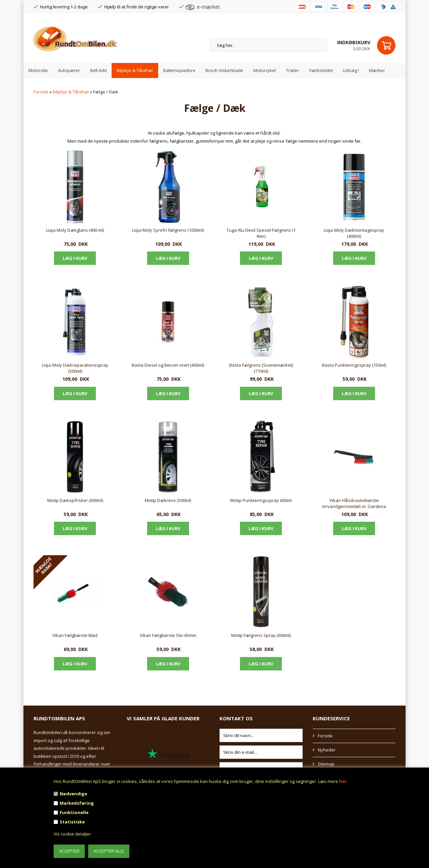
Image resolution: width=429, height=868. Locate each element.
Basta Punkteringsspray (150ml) (354, 365)
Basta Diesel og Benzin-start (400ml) (168, 365)
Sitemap (326, 764)
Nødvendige (73, 794)
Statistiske (72, 822)
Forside (41, 92)
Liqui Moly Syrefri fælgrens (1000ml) (168, 230)
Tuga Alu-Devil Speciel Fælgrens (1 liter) (261, 233)
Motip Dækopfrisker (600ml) (75, 500)
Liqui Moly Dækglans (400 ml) (75, 230)
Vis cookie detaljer (72, 834)
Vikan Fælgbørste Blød (75, 635)
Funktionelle (74, 812)
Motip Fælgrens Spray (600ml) (261, 635)
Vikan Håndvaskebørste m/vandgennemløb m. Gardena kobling (354, 504)
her (343, 781)
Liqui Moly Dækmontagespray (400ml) (354, 233)
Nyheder (327, 750)
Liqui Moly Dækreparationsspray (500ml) (75, 368)
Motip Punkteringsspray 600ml (261, 500)
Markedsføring (77, 803)
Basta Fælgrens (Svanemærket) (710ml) (261, 368)
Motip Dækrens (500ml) (168, 500)
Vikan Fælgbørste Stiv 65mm (168, 635)
